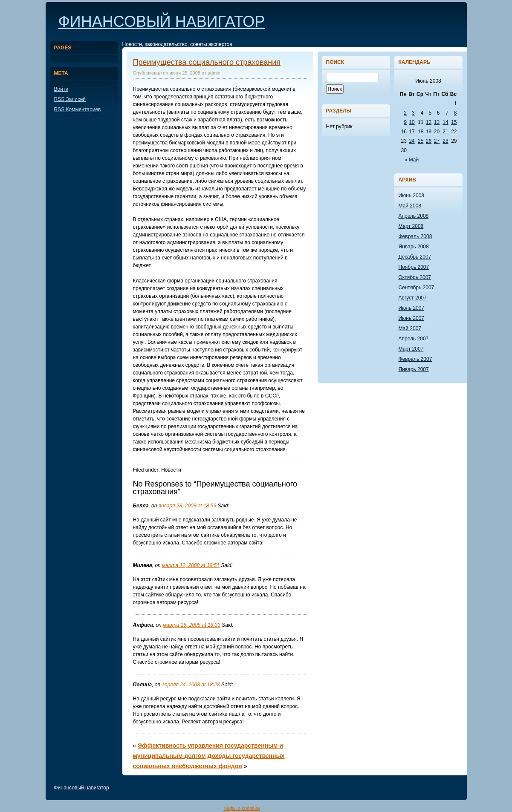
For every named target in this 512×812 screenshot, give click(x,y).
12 (429, 122)
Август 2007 (413, 298)
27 (437, 141)
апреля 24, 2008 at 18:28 (191, 685)
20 (437, 132)
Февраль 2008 (415, 236)
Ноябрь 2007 (414, 267)
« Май (412, 160)
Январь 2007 (414, 369)
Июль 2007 (412, 308)
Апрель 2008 (414, 216)
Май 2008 (410, 206)
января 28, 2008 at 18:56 (187, 506)
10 (412, 122)
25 (421, 141)
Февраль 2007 (415, 359)
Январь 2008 (414, 247)
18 (421, 132)
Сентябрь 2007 (417, 288)
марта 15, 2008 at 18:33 (192, 625)
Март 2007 (411, 349)
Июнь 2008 (412, 196)
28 (445, 141)
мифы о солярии (242, 808)
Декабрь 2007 (415, 257)
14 (445, 122)
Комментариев (78, 109)
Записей (70, 99)
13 (437, 122)
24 (412, 141)
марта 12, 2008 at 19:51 (191, 565)
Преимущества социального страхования (207, 62)
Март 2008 (411, 226)
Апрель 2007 (414, 339)
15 (454, 122)
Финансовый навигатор (162, 22)
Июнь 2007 (412, 318)
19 (429, 132)
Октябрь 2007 (415, 277)
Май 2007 (410, 328)
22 (454, 132)
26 (429, 141)
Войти (61, 89)
